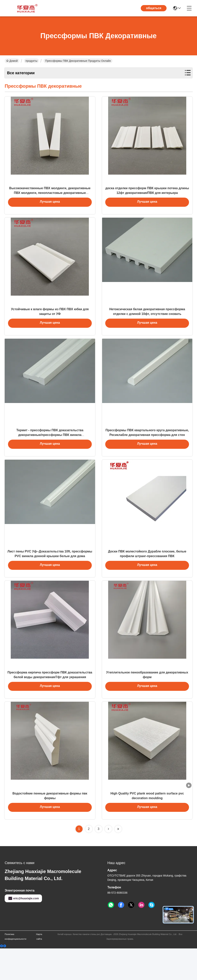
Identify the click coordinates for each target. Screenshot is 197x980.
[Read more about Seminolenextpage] (108, 861)
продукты (32, 61)
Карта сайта (39, 968)
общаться (154, 8)
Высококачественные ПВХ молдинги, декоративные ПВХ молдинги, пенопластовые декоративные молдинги (50, 198)
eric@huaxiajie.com (23, 930)
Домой (12, 61)
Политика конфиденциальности (16, 968)
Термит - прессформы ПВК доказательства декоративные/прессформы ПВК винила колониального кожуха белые (50, 450)
